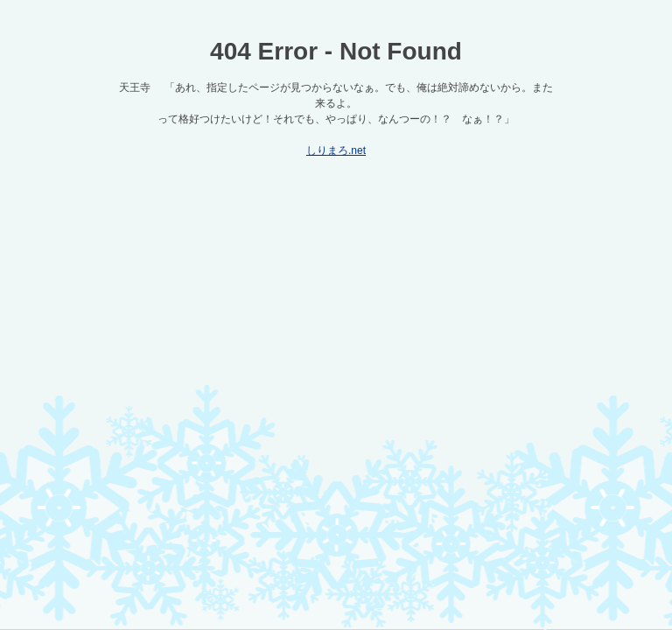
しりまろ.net (336, 150)
